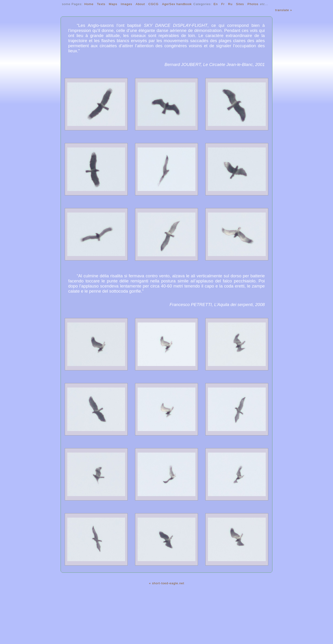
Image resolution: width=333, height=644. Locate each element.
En (216, 4)
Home (89, 4)
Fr (223, 4)
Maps (113, 4)
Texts (101, 4)
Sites (240, 4)
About (140, 4)
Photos (253, 4)
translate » (284, 10)
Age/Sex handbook (177, 4)
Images (126, 4)
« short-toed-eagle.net (166, 583)
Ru (230, 4)
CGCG (154, 4)
